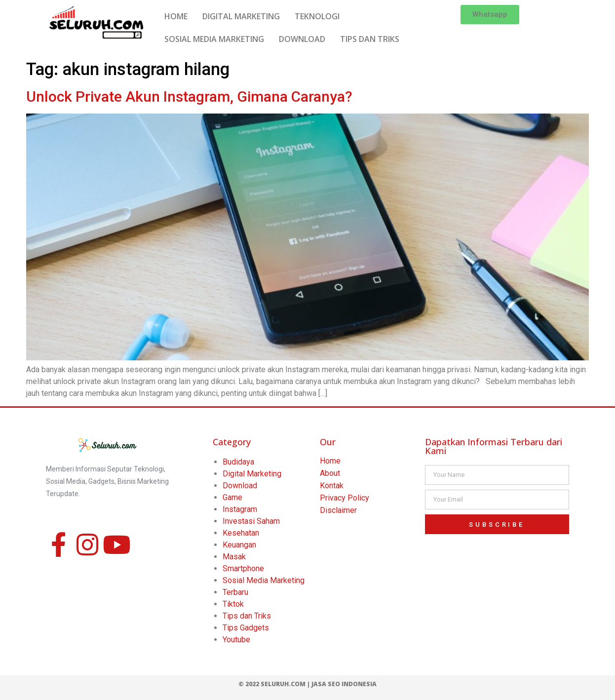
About (330, 473)
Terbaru (235, 592)
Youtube (236, 640)
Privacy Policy (345, 498)
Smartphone (243, 568)
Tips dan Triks (247, 616)
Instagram (240, 509)
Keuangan (239, 545)
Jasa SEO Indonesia (344, 684)
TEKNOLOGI (317, 16)
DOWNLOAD (302, 39)
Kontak (332, 486)
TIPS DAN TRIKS (370, 39)
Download (240, 486)
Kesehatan (241, 533)
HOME (176, 16)
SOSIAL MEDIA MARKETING (214, 39)
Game (232, 497)
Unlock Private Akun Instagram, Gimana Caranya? (189, 97)
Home (330, 461)
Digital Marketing (252, 474)
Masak (234, 557)
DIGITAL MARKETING (241, 16)
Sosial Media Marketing (264, 580)
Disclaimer (338, 510)
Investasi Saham (251, 521)
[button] (490, 15)
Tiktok (233, 604)
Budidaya (238, 462)
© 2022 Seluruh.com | (275, 684)
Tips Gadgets (246, 628)
